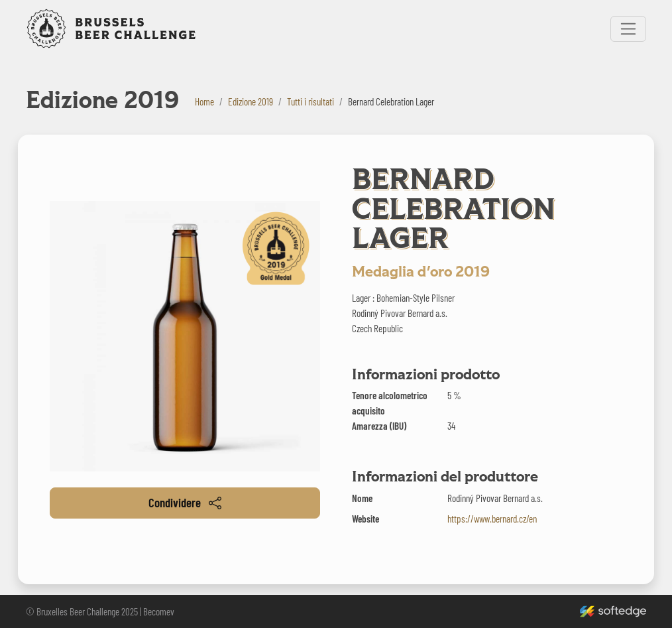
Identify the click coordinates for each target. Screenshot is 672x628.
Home (204, 101)
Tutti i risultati (310, 101)
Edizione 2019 (251, 101)
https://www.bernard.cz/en (492, 519)
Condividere (185, 502)
